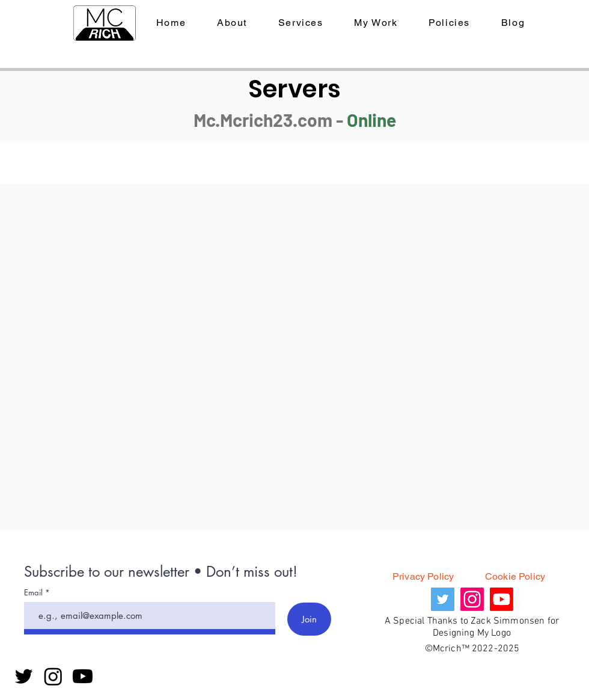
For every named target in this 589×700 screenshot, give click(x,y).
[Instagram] (53, 676)
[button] (449, 23)
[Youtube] (83, 676)
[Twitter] (24, 676)
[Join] (309, 619)
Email (35, 593)
